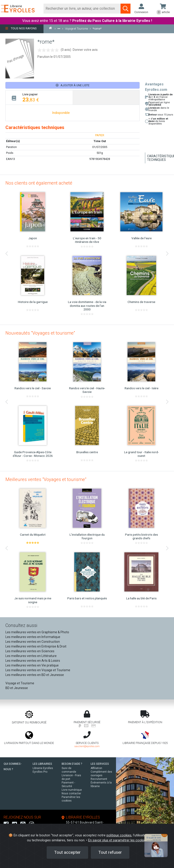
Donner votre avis (85, 50)
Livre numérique (72, 790)
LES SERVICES (100, 764)
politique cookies (119, 835)
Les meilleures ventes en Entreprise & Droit (36, 646)
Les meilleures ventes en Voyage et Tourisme (38, 670)
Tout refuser (110, 852)
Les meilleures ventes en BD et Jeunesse (35, 675)
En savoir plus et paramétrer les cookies (118, 840)
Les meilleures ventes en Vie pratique (32, 665)
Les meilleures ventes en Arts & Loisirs (33, 661)
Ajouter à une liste (73, 85)
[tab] (39, 97)
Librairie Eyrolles (43, 768)
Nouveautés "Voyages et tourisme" (40, 333)
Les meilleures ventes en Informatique (33, 637)
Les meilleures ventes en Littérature (31, 656)
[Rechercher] (82, 9)
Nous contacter (71, 793)
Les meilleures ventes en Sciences (30, 651)
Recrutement (99, 779)
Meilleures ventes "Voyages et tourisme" (46, 479)
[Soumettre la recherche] (126, 9)
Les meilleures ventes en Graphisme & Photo (37, 632)
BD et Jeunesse (17, 688)
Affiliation (96, 768)
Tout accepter (67, 852)
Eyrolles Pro (40, 772)
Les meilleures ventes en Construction (33, 642)
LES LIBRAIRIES (42, 764)
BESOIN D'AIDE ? (72, 764)
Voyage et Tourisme (20, 683)
